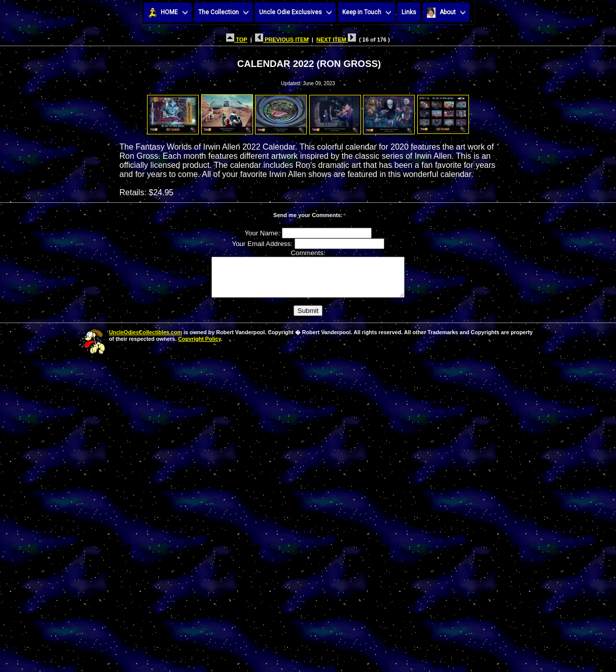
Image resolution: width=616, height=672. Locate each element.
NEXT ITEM (336, 40)
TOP (237, 40)
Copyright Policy (199, 346)
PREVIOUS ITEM (282, 40)
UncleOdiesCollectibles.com (146, 340)
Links (409, 12)
